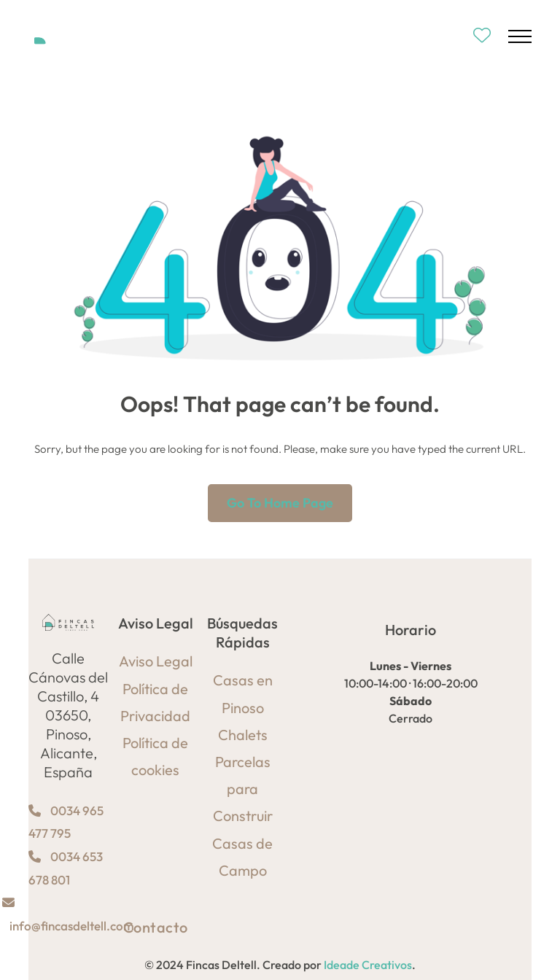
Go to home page (280, 503)
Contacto (156, 927)
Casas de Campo (242, 857)
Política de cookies (155, 756)
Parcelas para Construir (243, 789)
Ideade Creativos (368, 965)
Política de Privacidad (155, 702)
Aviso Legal (156, 661)
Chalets (243, 735)
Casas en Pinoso (243, 693)
